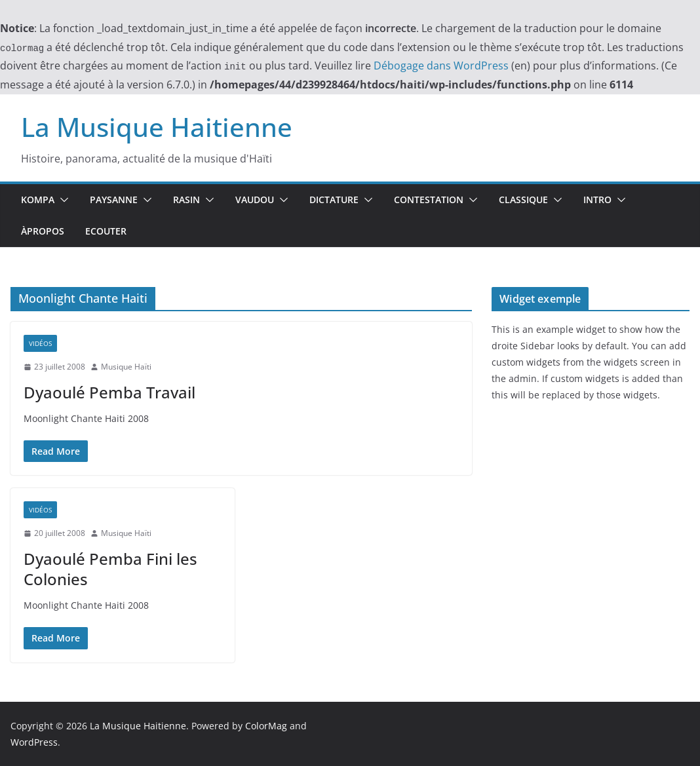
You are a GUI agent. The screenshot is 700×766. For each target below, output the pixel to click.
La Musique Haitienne (157, 127)
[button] (62, 200)
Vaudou (255, 200)
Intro (597, 200)
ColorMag (266, 726)
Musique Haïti (126, 367)
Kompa (38, 200)
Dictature (334, 200)
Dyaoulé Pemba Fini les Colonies (110, 569)
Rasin (186, 200)
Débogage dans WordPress (441, 66)
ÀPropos (43, 231)
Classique (523, 200)
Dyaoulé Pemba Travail (109, 392)
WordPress (34, 742)
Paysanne (114, 200)
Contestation (429, 200)
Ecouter (106, 231)
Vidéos (40, 343)
